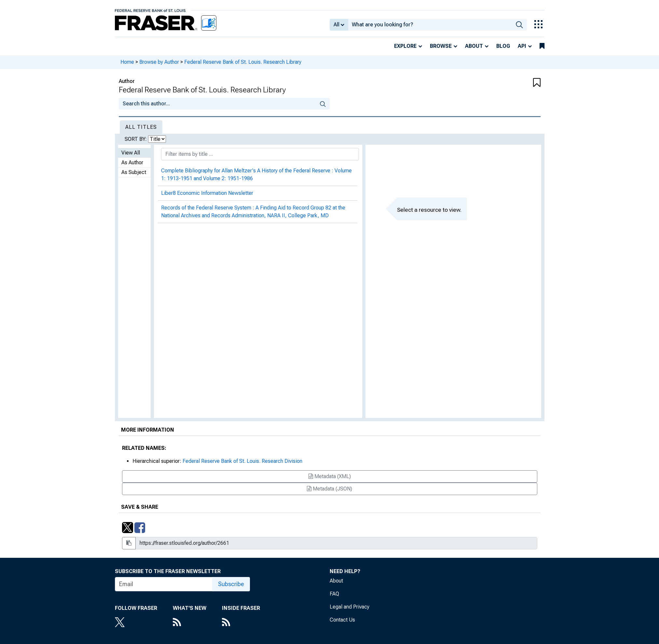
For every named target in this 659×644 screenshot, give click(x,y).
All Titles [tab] (141, 127)
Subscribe (231, 584)
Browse (441, 46)
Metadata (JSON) (329, 489)
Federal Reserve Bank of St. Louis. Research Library (243, 62)
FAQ (334, 594)
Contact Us (342, 620)
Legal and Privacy (350, 607)
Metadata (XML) (330, 476)
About (474, 46)
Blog (503, 46)
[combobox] (430, 25)
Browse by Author (159, 62)
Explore (405, 46)
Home (127, 62)
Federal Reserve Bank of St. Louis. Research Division (242, 461)
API (522, 46)
